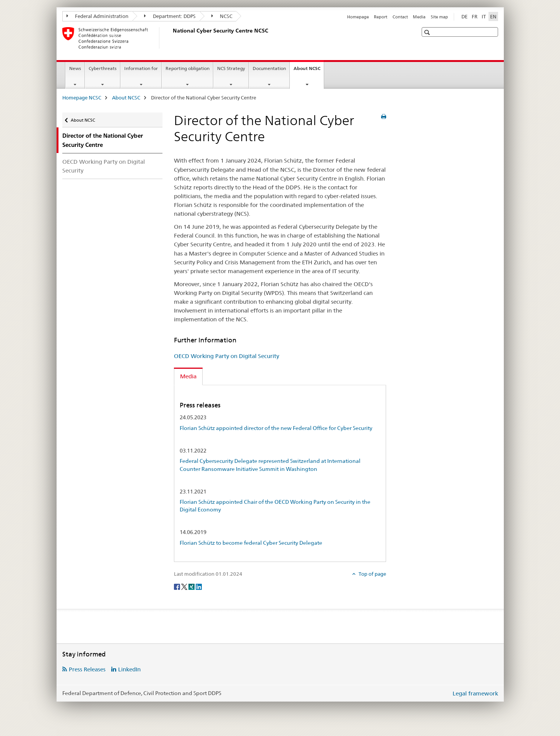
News (75, 68)
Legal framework (475, 693)
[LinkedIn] (199, 586)
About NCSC (309, 71)
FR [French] (475, 16)
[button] (428, 32)
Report (381, 17)
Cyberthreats (103, 68)
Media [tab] (188, 376)
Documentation (269, 68)
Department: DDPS (170, 16)
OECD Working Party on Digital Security (104, 166)
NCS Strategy (231, 68)
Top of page (372, 574)
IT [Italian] (484, 16)
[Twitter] (185, 586)
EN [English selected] (493, 16)
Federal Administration (98, 16)
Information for (141, 68)
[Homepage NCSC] (171, 38)
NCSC (222, 16)
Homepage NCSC (82, 98)
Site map (439, 17)
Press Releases (87, 669)
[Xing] (192, 586)
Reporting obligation (187, 68)
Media (419, 17)
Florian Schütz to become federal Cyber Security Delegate (251, 543)
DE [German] (464, 16)
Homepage (358, 17)
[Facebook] (178, 586)
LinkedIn (129, 669)
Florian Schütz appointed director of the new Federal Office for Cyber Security (276, 428)
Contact (400, 17)
